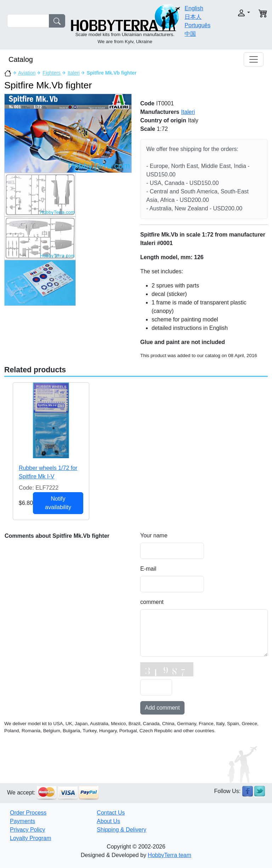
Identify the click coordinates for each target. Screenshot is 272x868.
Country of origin (163, 120)
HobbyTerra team (169, 855)
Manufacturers (160, 112)
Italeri (74, 73)
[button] (240, 13)
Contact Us (111, 813)
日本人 (193, 17)
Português (197, 25)
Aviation (27, 73)
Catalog (21, 59)
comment (152, 602)
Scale (148, 129)
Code (147, 103)
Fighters (52, 73)
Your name (154, 535)
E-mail (148, 569)
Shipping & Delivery (121, 830)
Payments (22, 821)
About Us (108, 821)
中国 (190, 34)
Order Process (28, 813)
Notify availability (58, 503)
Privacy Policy (28, 830)
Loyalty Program (31, 838)
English (194, 8)
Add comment (162, 708)
